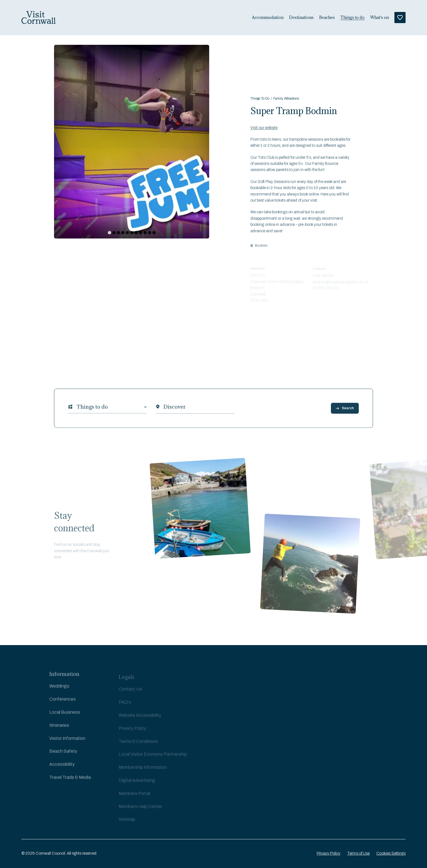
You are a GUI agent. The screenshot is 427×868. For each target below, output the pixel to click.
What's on (380, 18)
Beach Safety (63, 756)
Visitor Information (67, 743)
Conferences (63, 704)
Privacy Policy (329, 853)
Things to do (352, 18)
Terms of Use (358, 853)
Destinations (301, 18)
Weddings (59, 691)
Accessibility (62, 769)
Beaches (327, 18)
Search (345, 412)
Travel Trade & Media (70, 782)
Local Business (65, 717)
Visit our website (264, 133)
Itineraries (59, 730)
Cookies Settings (391, 853)
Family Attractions (286, 100)
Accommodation (268, 18)
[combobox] (77, 411)
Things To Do (260, 100)
